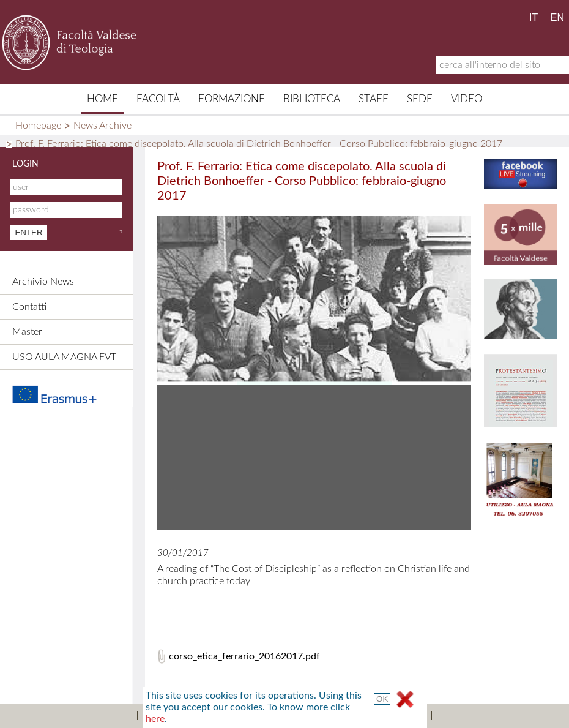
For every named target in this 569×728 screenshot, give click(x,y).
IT (534, 17)
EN (557, 17)
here (155, 719)
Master (27, 332)
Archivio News (43, 282)
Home (102, 99)
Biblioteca (312, 99)
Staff (374, 99)
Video (467, 99)
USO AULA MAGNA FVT (64, 357)
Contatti (29, 307)
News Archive (102, 126)
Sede (420, 99)
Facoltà (158, 99)
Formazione (232, 99)
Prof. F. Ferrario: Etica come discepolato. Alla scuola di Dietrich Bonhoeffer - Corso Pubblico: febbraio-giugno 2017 (259, 144)
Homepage (38, 126)
